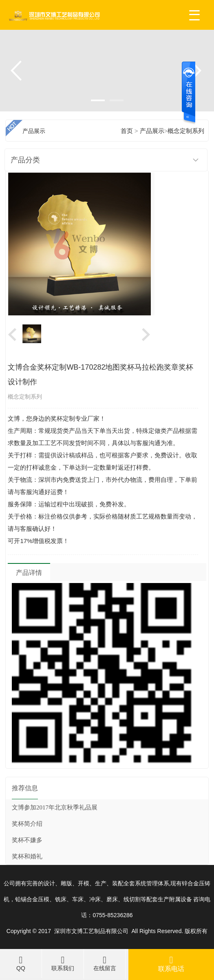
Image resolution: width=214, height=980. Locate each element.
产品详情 (29, 573)
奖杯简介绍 (27, 824)
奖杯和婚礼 (27, 856)
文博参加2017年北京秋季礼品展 (55, 807)
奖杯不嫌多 (27, 840)
